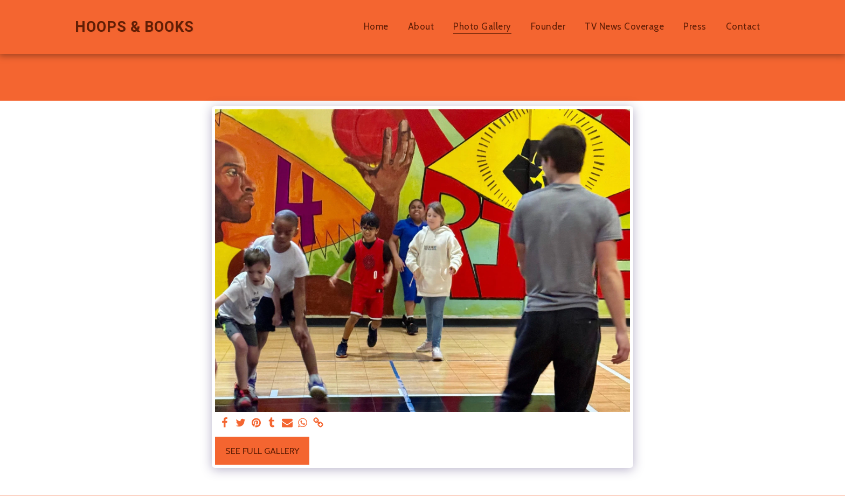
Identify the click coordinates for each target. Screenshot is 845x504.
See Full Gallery (262, 451)
